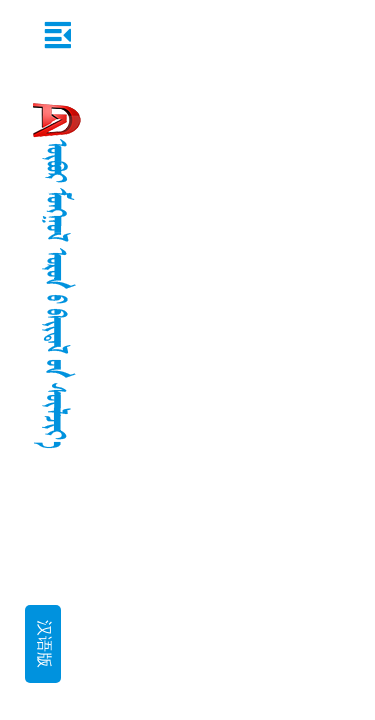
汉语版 (43, 644)
